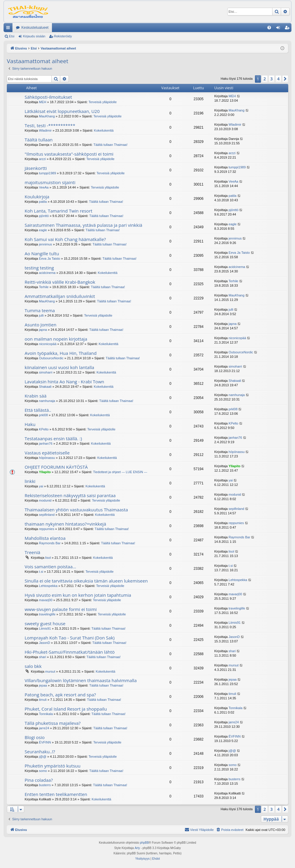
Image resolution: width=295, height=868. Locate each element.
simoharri (46, 372)
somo (43, 771)
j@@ (43, 757)
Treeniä (32, 552)
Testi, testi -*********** (50, 125)
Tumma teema (40, 310)
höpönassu (47, 458)
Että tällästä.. (38, 410)
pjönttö (44, 216)
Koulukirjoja (37, 197)
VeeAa (44, 187)
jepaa (43, 685)
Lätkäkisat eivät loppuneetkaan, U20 (62, 111)
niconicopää (48, 344)
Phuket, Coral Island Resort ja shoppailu (66, 709)
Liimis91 (45, 628)
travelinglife (47, 614)
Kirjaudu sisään (34, 36)
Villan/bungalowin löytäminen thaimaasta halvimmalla (81, 680)
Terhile (44, 287)
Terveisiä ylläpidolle (103, 102)
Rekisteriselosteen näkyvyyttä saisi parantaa (70, 495)
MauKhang (47, 116)
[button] (285, 79)
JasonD (44, 643)
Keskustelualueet (35, 28)
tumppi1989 (47, 173)
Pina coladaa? (39, 780)
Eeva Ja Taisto (49, 259)
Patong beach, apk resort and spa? (60, 695)
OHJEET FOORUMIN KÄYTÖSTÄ (56, 467)
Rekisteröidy (63, 36)
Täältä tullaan (39, 140)
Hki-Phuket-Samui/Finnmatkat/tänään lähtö (70, 652)
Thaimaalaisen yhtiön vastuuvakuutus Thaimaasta (76, 510)
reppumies (46, 529)
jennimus (45, 244)
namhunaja (47, 401)
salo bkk (33, 666)
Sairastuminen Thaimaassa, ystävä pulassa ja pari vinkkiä (83, 225)
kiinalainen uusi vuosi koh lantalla (59, 367)
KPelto (44, 429)
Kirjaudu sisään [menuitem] (279, 29)
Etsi (12, 36)
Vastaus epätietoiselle (47, 453)
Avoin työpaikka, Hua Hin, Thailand (61, 353)
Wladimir (45, 130)
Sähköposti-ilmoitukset (48, 97)
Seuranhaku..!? (40, 751)
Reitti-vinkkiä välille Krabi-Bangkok (60, 282)
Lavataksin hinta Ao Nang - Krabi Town (64, 382)
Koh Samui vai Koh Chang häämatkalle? (65, 239)
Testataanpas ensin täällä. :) (53, 438)
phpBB (145, 843)
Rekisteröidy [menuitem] (288, 29)
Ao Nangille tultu (42, 253)
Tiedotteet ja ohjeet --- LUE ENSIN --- (120, 472)
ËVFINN (45, 742)
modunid (45, 500)
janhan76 (46, 443)
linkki (30, 481)
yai (41, 486)
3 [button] (272, 79)
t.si (41, 572)
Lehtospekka (48, 586)
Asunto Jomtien (41, 325)
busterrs (45, 785)
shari (42, 657)
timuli (43, 700)
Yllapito (45, 472)
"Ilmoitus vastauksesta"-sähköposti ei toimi (69, 154)
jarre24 (44, 728)
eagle (43, 230)
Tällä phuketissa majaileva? (53, 723)
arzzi (42, 159)
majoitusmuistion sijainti (50, 182)
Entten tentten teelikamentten (56, 794)
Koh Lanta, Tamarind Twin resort (58, 211)
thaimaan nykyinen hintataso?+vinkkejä (65, 524)
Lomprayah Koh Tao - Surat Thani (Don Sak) (70, 638)
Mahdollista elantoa (45, 538)
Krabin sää (36, 396)
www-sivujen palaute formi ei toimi (61, 609)
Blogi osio (35, 737)
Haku (30, 424)
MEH (42, 102)
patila (43, 202)
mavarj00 (46, 600)
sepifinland (47, 515)
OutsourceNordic (51, 358)
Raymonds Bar (50, 543)
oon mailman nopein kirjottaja (56, 339)
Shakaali (45, 387)
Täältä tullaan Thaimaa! (111, 145)
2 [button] (265, 79)
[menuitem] (269, 28)
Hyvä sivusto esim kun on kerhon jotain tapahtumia (78, 595)
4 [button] (278, 79)
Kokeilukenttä (104, 130)
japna (43, 330)
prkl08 (43, 415)
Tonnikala (46, 714)
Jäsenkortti (36, 168)
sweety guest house (45, 623)
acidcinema (47, 273)
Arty (137, 848)
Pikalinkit (9, 29)
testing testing (39, 268)
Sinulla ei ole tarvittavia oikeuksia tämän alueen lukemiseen (86, 581)
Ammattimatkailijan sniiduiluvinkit (60, 296)
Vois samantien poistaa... (50, 567)
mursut (50, 671)
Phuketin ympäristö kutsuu (53, 766)
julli (41, 315)
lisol (48, 558)
